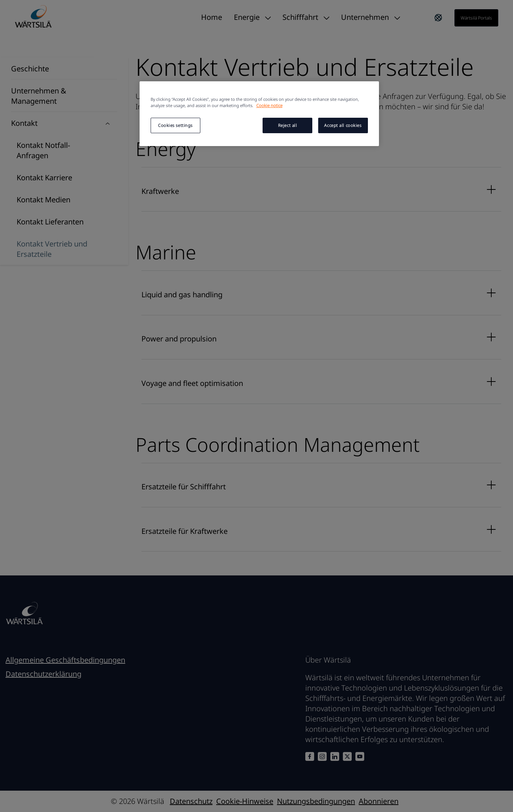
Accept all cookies (343, 125)
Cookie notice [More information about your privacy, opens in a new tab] (269, 105)
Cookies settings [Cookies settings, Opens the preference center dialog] (175, 125)
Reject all (288, 125)
